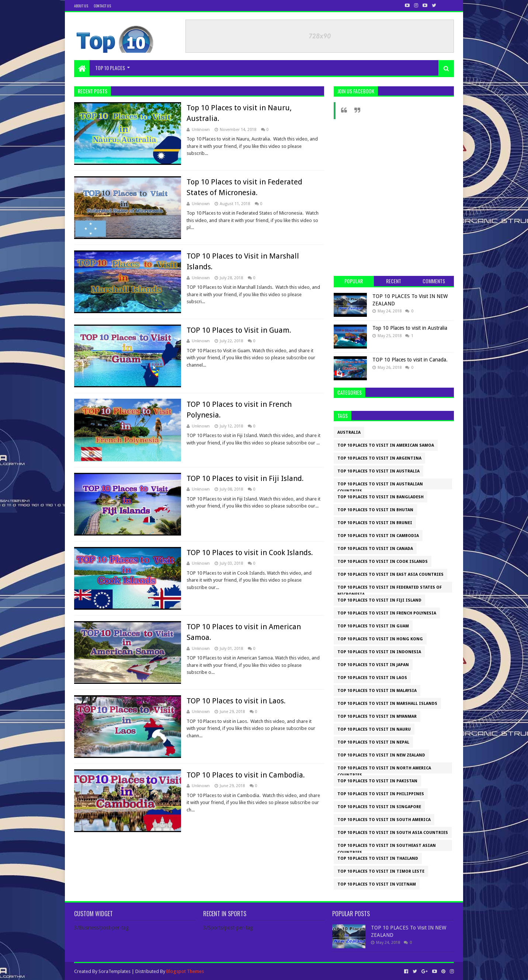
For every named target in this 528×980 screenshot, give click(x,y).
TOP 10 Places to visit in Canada (375, 549)
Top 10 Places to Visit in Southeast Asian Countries (387, 847)
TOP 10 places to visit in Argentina (379, 458)
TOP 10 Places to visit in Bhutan (375, 510)
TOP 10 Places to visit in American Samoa (386, 445)
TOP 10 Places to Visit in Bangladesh (381, 497)
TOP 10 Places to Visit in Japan (373, 665)
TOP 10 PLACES (110, 68)
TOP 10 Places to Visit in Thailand (378, 858)
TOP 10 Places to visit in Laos (372, 678)
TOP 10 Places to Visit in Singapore (379, 807)
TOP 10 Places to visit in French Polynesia (387, 613)
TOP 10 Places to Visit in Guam (373, 626)
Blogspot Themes (185, 971)
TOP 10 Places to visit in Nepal (373, 742)
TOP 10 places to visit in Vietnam (377, 884)
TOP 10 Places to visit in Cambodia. (246, 775)
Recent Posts (93, 91)
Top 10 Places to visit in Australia (410, 328)
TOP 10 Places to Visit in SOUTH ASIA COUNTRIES (393, 833)
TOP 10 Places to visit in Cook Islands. (250, 553)
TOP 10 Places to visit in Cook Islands (383, 562)
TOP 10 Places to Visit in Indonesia (379, 652)
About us (81, 6)
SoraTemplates (114, 971)
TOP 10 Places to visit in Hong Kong (380, 639)
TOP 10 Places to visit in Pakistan (377, 781)
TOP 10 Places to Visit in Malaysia (377, 691)
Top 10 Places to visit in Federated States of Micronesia (390, 589)
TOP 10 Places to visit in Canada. (410, 360)
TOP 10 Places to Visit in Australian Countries (380, 486)
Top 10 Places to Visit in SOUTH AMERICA (384, 820)
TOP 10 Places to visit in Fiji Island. (245, 478)
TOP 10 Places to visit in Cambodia (378, 536)
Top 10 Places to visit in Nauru (374, 729)
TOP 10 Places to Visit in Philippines (381, 794)
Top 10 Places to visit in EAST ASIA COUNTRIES (390, 574)
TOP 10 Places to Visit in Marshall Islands (387, 704)
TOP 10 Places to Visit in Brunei (375, 523)
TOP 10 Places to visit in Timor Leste (381, 871)
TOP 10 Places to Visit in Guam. (239, 330)
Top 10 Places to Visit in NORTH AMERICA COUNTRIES (384, 770)
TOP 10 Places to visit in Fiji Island (379, 600)
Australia (349, 432)
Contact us (102, 6)
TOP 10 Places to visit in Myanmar (377, 716)
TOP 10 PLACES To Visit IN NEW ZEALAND (381, 755)
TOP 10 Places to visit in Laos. (236, 701)
